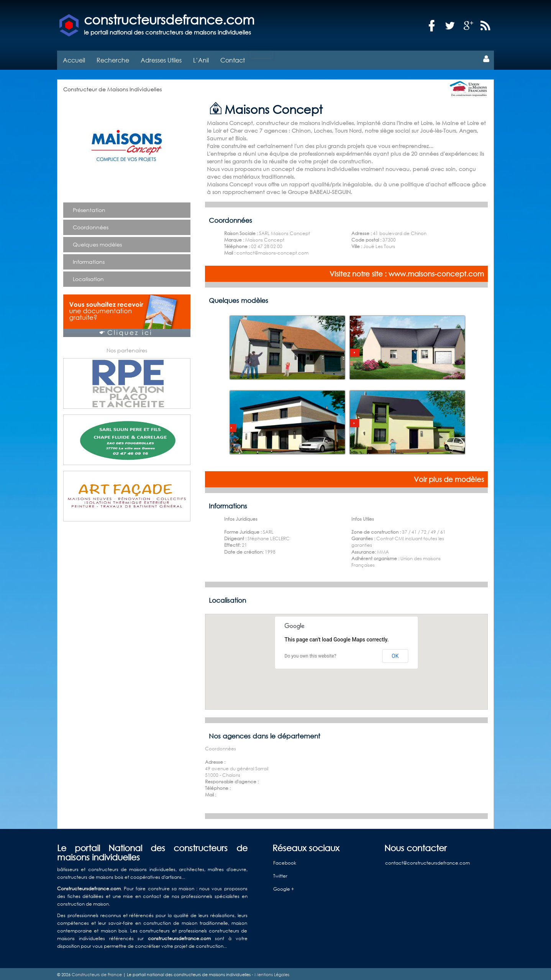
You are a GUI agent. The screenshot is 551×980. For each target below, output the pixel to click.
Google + (284, 887)
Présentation (89, 208)
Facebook (285, 861)
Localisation (88, 277)
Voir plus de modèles (449, 477)
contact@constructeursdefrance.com (427, 861)
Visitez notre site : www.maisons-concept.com (407, 272)
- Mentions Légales (270, 973)
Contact (233, 58)
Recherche (113, 58)
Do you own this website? (311, 654)
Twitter (280, 874)
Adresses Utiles (161, 58)
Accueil (74, 58)
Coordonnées (91, 225)
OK (395, 654)
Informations (89, 260)
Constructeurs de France (97, 973)
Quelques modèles (97, 243)
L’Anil (201, 58)
